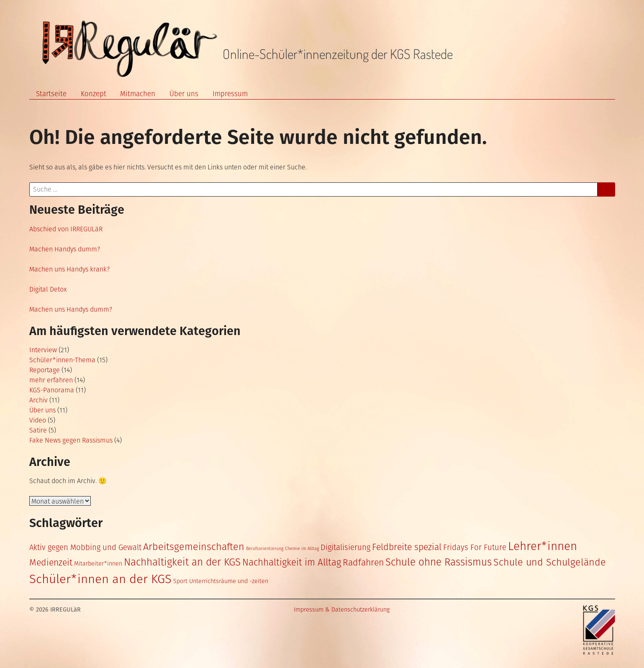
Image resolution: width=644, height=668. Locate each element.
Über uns (184, 94)
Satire (38, 430)
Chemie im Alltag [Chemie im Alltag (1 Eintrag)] (302, 549)
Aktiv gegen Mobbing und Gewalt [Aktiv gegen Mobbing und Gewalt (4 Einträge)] (85, 548)
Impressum (230, 94)
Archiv (38, 400)
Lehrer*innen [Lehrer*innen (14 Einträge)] (543, 546)
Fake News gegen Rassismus (71, 440)
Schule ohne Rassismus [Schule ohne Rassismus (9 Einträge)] (439, 562)
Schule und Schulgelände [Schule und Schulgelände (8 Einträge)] (550, 562)
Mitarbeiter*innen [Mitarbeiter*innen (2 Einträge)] (98, 564)
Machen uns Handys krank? (69, 269)
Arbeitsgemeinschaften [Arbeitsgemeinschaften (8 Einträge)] (194, 547)
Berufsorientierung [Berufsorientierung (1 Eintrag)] (265, 549)
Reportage (45, 370)
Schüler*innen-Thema (62, 360)
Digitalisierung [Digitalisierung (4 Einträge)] (345, 548)
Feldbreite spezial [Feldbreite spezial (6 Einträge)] (407, 547)
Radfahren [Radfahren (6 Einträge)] (363, 563)
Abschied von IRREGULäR (66, 229)
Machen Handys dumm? (65, 249)
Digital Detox (48, 289)
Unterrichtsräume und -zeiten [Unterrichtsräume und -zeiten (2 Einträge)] (229, 581)
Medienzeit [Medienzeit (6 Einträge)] (51, 563)
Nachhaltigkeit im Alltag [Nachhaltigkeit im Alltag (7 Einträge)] (292, 562)
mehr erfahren (51, 380)
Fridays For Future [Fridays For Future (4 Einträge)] (475, 548)
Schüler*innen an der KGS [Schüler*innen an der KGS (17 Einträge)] (100, 579)
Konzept (94, 94)
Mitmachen (138, 94)
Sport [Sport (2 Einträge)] (180, 581)
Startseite (51, 94)
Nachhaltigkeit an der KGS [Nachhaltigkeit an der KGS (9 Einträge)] (182, 562)
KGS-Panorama (52, 390)
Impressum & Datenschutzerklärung (342, 610)
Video (38, 420)
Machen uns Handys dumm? (71, 309)
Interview (43, 350)
